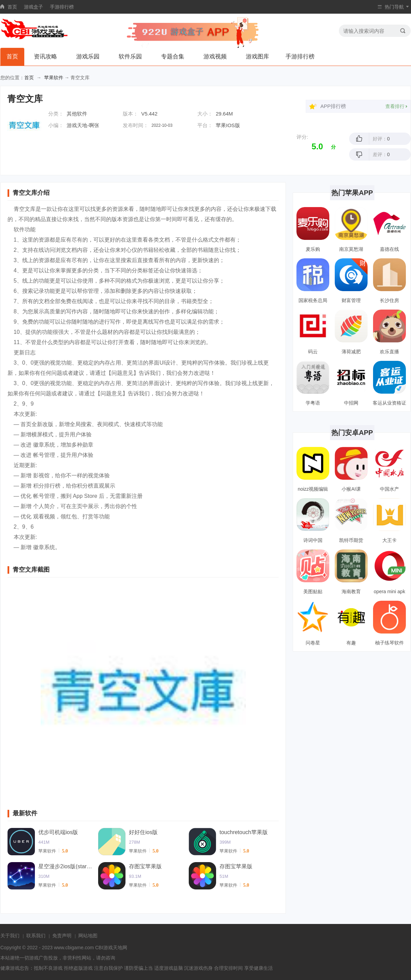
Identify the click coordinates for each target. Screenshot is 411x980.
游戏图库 (257, 57)
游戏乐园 (88, 57)
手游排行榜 (62, 7)
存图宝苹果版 (145, 866)
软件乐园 (130, 57)
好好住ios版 (143, 832)
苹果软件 (54, 78)
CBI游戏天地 (109, 948)
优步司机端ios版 (58, 832)
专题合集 (173, 57)
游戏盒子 (34, 7)
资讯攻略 (45, 57)
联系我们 (36, 936)
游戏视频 (215, 57)
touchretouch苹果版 (244, 832)
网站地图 (88, 936)
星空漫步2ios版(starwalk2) (66, 866)
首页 (12, 7)
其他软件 (77, 114)
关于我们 (10, 936)
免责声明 (62, 936)
